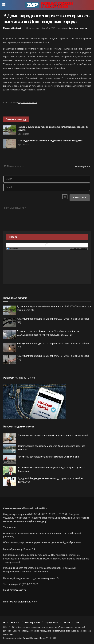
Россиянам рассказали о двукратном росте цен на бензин (48, 457)
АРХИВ (67, 623)
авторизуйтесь (82, 166)
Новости (83, 28)
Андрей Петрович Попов (34, 638)
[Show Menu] (4, 5)
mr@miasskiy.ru (18, 590)
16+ (78, 623)
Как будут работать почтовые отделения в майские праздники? (51, 141)
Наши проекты (33, 623)
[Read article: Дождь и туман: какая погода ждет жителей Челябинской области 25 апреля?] (10, 130)
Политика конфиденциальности (20, 602)
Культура (73, 28)
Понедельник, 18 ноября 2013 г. (42, 28)
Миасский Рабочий (12, 28)
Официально (52, 623)
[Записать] (80, 198)
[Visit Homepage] (49, 5)
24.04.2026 (24, 134)
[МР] (34, 401)
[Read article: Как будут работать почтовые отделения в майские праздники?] (10, 144)
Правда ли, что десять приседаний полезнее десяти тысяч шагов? (53, 435)
